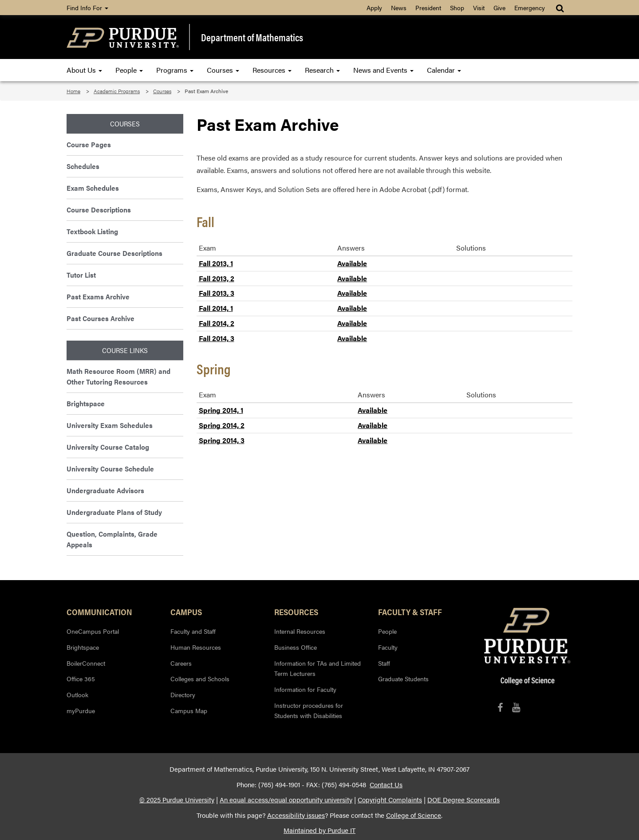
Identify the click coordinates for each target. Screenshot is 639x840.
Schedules (83, 166)
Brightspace (86, 403)
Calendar (444, 70)
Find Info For (87, 8)
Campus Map (189, 710)
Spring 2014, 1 (221, 410)
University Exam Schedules (110, 425)
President (428, 8)
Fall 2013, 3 (217, 293)
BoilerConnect (86, 663)
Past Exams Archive (98, 296)
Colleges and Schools (200, 679)
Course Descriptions (99, 210)
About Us (84, 70)
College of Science (414, 815)
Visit (479, 8)
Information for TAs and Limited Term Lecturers (318, 668)
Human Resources (196, 647)
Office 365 (81, 679)
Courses (223, 70)
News (399, 8)
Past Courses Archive (101, 318)
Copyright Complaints (390, 800)
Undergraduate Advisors (105, 490)
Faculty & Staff (410, 612)
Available (352, 263)
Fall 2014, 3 (217, 338)
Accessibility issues (296, 815)
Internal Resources (300, 631)
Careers (181, 663)
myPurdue (81, 710)
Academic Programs (117, 91)
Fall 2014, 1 (216, 308)
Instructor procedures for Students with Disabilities (309, 710)
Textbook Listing (92, 231)
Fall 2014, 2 (217, 323)
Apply (374, 8)
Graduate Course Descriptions (114, 253)
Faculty (388, 647)
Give (499, 8)
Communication (99, 612)
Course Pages (89, 144)
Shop (457, 8)
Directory (183, 695)
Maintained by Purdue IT (319, 830)
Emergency (530, 8)
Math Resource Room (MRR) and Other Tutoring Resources (118, 376)
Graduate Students (403, 679)
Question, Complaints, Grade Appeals (112, 539)
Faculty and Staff (193, 631)
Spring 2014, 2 (222, 425)
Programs (175, 70)
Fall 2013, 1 (216, 263)
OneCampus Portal (93, 631)
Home (73, 91)
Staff (384, 663)
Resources (272, 70)
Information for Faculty (305, 689)
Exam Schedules (93, 188)
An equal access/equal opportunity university (286, 800)
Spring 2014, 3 (222, 440)
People (129, 70)
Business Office (296, 647)
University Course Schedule (110, 469)
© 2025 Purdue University (177, 800)
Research (322, 70)
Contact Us (386, 785)
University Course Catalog (108, 447)
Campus (186, 612)
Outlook (77, 695)
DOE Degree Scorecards (463, 800)
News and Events (383, 70)
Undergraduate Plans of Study (114, 512)
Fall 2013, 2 (217, 278)
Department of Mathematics (252, 37)
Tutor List (81, 275)
